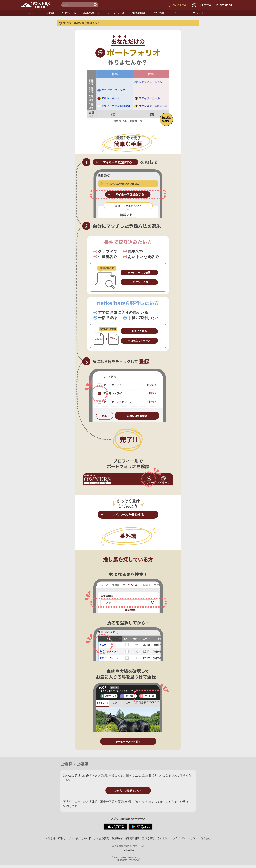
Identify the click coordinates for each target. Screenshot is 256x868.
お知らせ (50, 838)
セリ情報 (159, 13)
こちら (170, 802)
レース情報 (48, 13)
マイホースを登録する (128, 515)
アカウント (197, 13)
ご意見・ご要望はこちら (128, 791)
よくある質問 (102, 838)
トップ (29, 13)
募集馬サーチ (92, 13)
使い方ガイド (84, 838)
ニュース (177, 13)
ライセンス (164, 838)
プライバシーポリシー (185, 838)
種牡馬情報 (139, 13)
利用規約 (117, 838)
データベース (116, 13)
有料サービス (66, 838)
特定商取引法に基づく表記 (140, 838)
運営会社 (206, 838)
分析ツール (69, 13)
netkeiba (128, 850)
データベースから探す (128, 742)
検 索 (96, 5)
